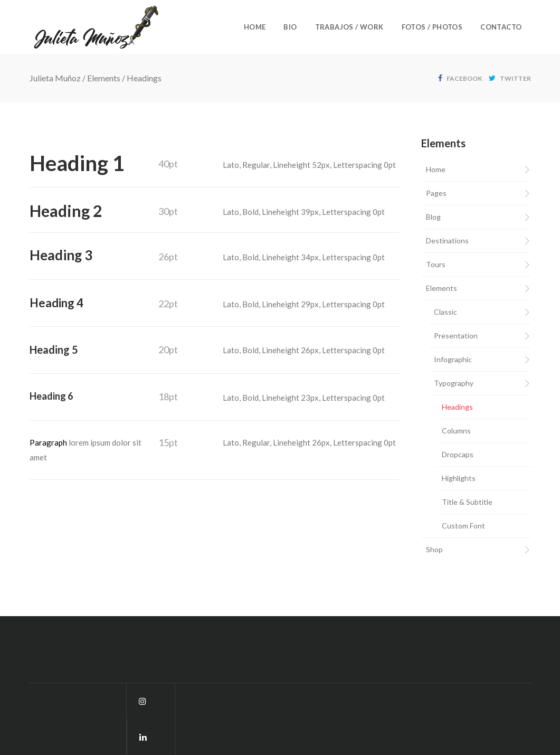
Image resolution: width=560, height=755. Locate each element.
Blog (433, 217)
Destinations (447, 240)
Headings (457, 407)
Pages (436, 193)
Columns (456, 431)
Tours (436, 264)
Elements (104, 78)
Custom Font (463, 526)
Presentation (456, 336)
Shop (434, 549)
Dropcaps (458, 454)
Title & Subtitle (467, 502)
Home (436, 169)
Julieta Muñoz (55, 78)
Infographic (453, 359)
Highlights (459, 478)
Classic (445, 312)
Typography (454, 383)
